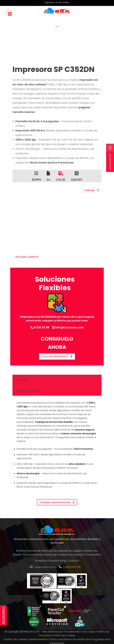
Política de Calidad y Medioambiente (26, 639)
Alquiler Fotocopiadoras (27, 555)
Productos (41, 561)
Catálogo (91, 190)
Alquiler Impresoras (85, 551)
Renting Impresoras (28, 551)
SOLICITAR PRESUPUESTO (57, 356)
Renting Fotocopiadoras (57, 551)
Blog (63, 561)
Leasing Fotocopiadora (87, 555)
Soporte (54, 561)
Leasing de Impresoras (57, 555)
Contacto (73, 561)
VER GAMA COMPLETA (27, 257)
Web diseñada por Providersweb (61, 632)
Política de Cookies (64, 635)
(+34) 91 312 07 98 (72, 567)
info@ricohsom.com (68, 327)
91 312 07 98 (40, 327)
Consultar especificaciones (57, 502)
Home (51, 39)
